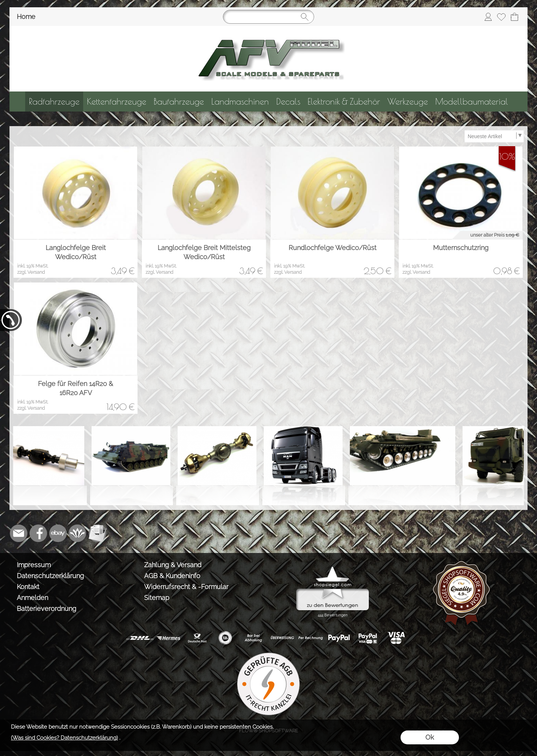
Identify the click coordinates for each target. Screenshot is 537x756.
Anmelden (32, 598)
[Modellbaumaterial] (472, 102)
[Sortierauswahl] (494, 136)
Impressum (34, 565)
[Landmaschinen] (240, 102)
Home (26, 17)
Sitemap (157, 598)
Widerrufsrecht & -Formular (186, 587)
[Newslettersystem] (97, 533)
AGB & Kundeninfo (172, 576)
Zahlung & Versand (173, 565)
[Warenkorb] (514, 17)
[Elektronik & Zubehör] (344, 102)
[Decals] (288, 102)
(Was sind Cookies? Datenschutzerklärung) (64, 738)
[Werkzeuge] (408, 102)
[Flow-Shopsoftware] (78, 533)
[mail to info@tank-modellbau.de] (19, 533)
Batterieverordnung (47, 609)
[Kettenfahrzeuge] (117, 102)
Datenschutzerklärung (50, 576)
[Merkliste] (501, 17)
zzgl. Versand (31, 272)
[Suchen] (268, 17)
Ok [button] (430, 737)
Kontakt (28, 587)
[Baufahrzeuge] (179, 102)
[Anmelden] (488, 17)
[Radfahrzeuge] (54, 102)
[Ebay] (58, 533)
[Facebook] (38, 533)
